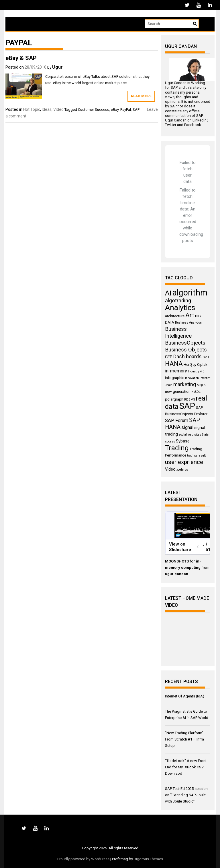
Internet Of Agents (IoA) (185, 696)
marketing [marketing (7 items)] (185, 384)
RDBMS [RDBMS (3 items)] (189, 400)
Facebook (193, 125)
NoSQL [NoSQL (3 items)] (196, 392)
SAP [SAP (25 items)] (187, 406)
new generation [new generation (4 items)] (178, 392)
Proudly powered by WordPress (83, 859)
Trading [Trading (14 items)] (177, 448)
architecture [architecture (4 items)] (175, 316)
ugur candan (177, 574)
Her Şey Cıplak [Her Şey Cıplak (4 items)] (196, 365)
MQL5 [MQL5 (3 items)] (201, 385)
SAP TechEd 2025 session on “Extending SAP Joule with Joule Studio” (186, 795)
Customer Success (94, 110)
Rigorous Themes (148, 859)
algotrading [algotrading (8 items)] (178, 301)
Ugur (57, 67)
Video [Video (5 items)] (170, 469)
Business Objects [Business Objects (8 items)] (186, 350)
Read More (141, 96)
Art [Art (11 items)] (190, 315)
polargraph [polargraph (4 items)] (174, 399)
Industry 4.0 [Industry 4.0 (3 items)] (196, 371)
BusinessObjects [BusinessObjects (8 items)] (185, 343)
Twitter (171, 125)
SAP (136, 110)
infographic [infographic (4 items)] (175, 378)
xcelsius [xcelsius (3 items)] (182, 470)
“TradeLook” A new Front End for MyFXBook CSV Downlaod (186, 767)
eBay (115, 110)
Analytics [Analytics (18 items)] (180, 308)
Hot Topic (32, 109)
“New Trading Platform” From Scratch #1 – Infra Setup (184, 739)
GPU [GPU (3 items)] (206, 357)
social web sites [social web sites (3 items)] (190, 435)
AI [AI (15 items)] (168, 293)
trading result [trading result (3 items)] (196, 456)
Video (58, 109)
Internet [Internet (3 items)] (205, 378)
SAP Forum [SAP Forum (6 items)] (177, 421)
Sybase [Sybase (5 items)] (183, 441)
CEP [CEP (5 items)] (169, 357)
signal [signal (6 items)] (187, 427)
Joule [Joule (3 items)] (169, 385)
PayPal (126, 110)
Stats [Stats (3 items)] (205, 435)
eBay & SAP (21, 58)
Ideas (47, 109)
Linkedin (200, 120)
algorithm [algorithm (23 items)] (190, 293)
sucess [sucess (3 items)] (170, 441)
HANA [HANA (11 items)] (174, 364)
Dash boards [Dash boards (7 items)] (187, 357)
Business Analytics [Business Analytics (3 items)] (188, 323)
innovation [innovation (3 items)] (192, 378)
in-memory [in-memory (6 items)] (176, 371)
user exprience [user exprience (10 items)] (184, 462)
